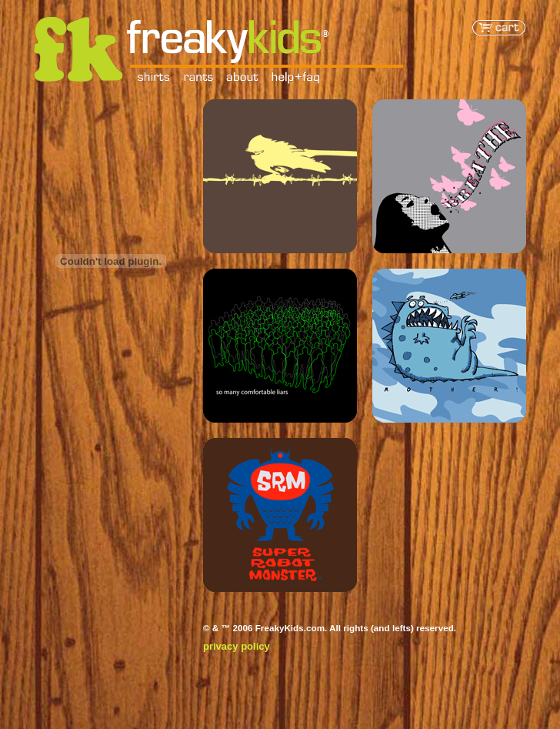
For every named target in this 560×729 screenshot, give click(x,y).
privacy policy (237, 646)
